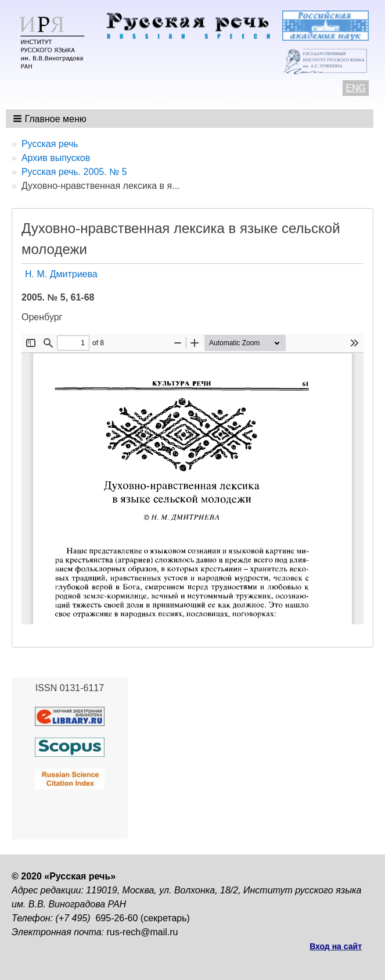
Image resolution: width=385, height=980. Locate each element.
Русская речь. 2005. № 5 (74, 172)
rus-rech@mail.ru (143, 932)
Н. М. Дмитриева (61, 274)
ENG (356, 88)
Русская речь (50, 144)
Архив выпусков (56, 158)
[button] (51, 119)
